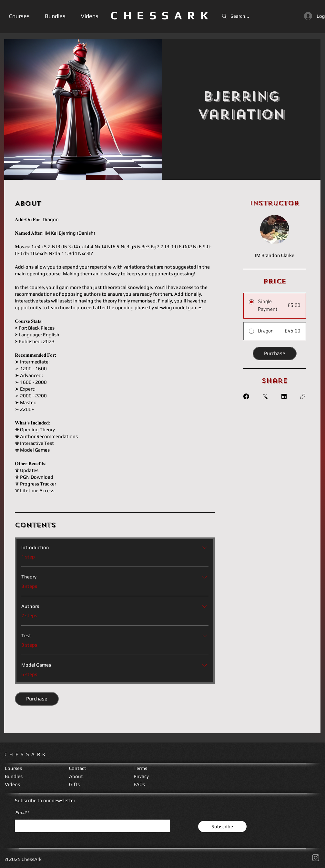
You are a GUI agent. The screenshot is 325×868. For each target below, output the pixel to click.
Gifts (74, 784)
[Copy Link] (303, 396)
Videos (12, 784)
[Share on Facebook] (246, 396)
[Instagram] (316, 858)
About (76, 776)
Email (21, 812)
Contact (78, 768)
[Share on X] (265, 396)
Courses (13, 768)
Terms (140, 768)
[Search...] (242, 16)
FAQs (139, 784)
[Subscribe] (222, 827)
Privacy (141, 776)
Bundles (14, 776)
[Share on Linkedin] (284, 396)
